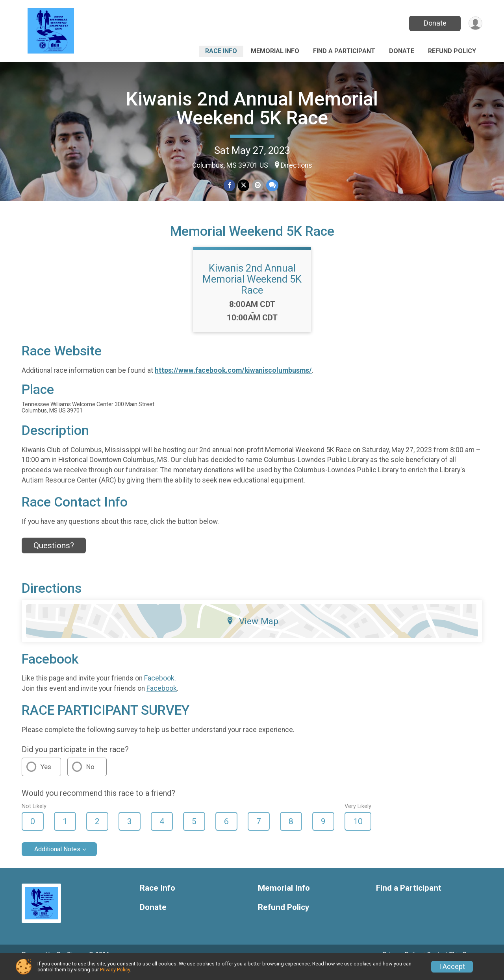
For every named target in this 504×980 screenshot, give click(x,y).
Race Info (221, 51)
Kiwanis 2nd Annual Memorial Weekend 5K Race (252, 108)
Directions (296, 165)
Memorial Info (275, 51)
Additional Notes (57, 860)
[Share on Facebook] (230, 186)
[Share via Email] (257, 186)
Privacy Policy (115, 970)
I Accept (452, 967)
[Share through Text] (271, 186)
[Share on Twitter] (244, 186)
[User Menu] (475, 23)
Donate (434, 23)
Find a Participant (344, 51)
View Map (252, 632)
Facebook (159, 689)
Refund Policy (452, 51)
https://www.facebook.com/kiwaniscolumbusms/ (233, 381)
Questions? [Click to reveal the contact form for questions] (54, 557)
